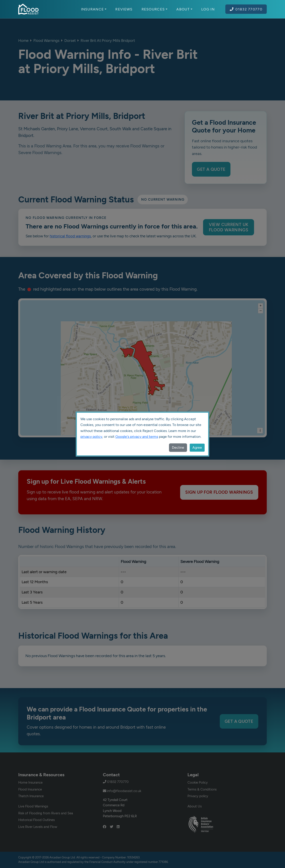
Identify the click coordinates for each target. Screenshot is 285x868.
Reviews (124, 9)
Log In (208, 9)
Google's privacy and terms (137, 437)
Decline (178, 447)
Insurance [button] (94, 9)
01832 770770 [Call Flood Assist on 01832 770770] (246, 9)
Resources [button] (155, 9)
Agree (197, 447)
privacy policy (91, 437)
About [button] (184, 9)
